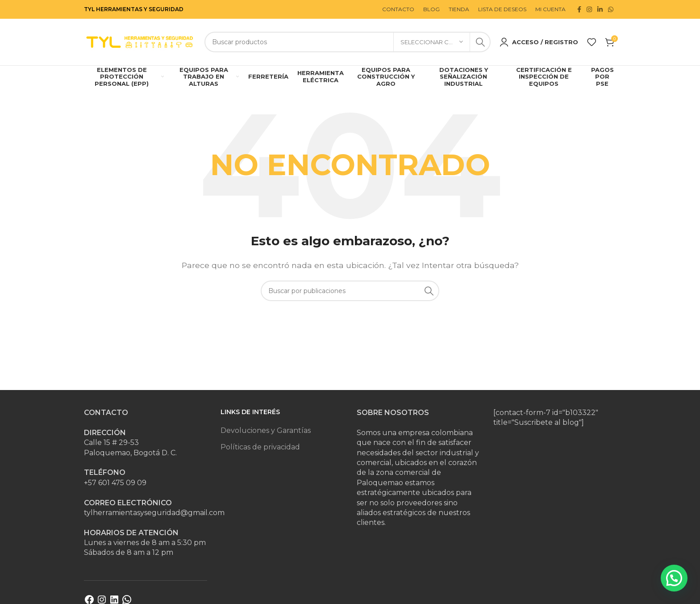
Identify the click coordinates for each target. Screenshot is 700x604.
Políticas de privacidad (260, 447)
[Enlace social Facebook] (579, 9)
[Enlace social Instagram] (589, 9)
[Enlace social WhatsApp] (611, 9)
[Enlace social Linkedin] (600, 9)
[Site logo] (140, 41)
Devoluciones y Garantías (266, 430)
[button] (674, 578)
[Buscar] (348, 42)
